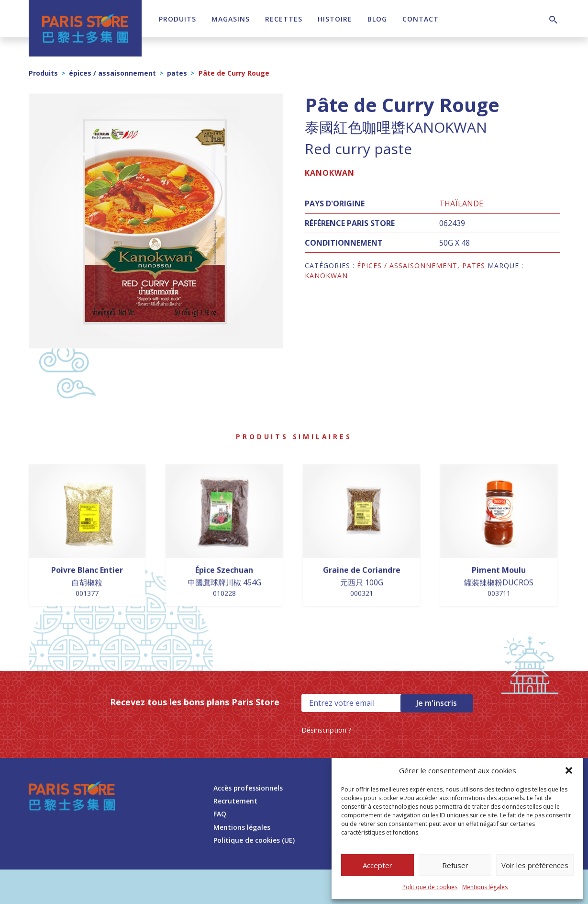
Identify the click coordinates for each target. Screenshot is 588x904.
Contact (421, 19)
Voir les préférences (535, 865)
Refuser (455, 865)
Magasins (231, 19)
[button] (569, 770)
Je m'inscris (437, 709)
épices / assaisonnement (112, 73)
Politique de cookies (430, 887)
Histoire (335, 19)
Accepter (377, 865)
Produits (178, 19)
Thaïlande (461, 203)
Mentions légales (485, 887)
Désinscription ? (327, 730)
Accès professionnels (248, 793)
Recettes (284, 19)
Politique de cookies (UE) (254, 845)
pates (177, 73)
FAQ (220, 819)
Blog (377, 19)
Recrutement (235, 806)
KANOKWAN (330, 173)
